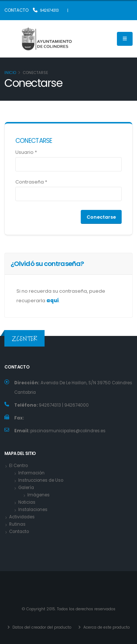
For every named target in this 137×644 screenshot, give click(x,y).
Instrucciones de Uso (41, 480)
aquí (53, 301)
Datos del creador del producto (41, 627)
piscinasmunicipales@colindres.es (68, 431)
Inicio (10, 73)
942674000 (76, 405)
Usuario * (26, 152)
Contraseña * (31, 182)
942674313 (46, 10)
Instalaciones (33, 510)
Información (31, 473)
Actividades (22, 517)
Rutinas (17, 524)
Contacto (19, 532)
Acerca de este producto (106, 627)
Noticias (27, 502)
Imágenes (39, 495)
